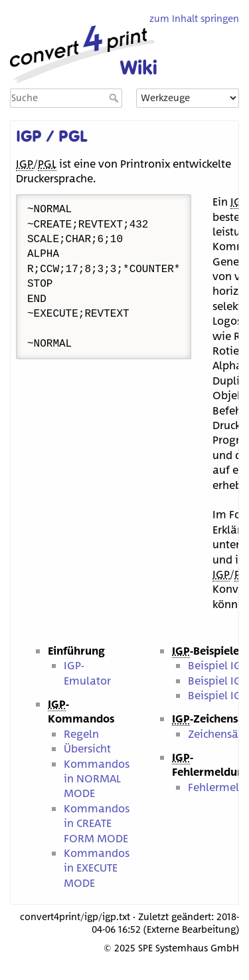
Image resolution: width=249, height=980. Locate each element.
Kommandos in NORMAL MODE (97, 778)
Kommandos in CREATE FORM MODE (97, 823)
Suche (115, 98)
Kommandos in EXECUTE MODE (97, 868)
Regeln (81, 734)
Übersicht (87, 748)
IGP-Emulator (87, 672)
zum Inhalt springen (194, 18)
